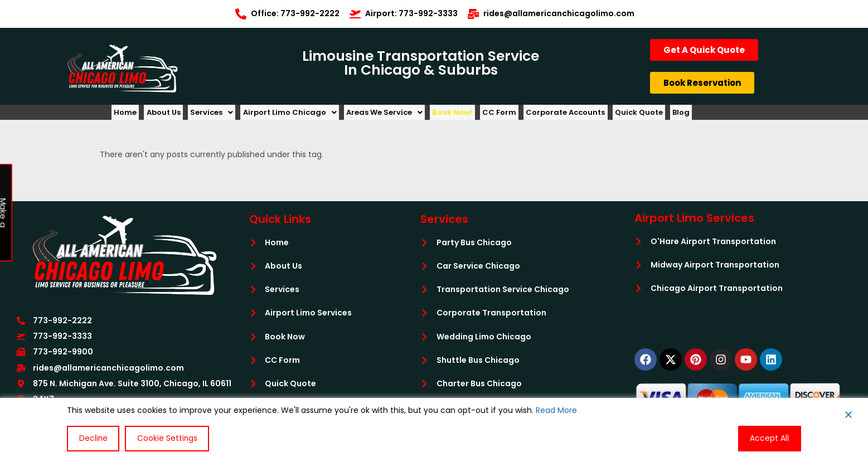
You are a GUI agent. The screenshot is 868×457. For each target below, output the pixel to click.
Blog (742, 115)
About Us (173, 115)
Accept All (770, 439)
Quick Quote (694, 115)
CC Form (541, 115)
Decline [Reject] (93, 439)
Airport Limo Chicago (312, 115)
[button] (228, 115)
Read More (556, 411)
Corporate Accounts (614, 115)
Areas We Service (413, 115)
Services (228, 115)
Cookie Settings (165, 439)
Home (128, 115)
